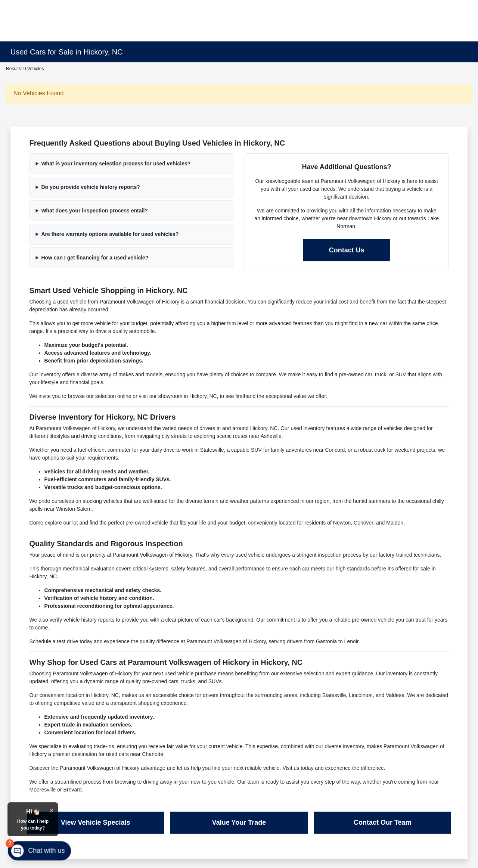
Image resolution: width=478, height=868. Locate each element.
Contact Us (347, 250)
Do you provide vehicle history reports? (91, 187)
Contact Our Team (383, 822)
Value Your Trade (239, 822)
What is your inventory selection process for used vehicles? (116, 164)
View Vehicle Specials (96, 822)
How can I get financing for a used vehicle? (95, 258)
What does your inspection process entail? (94, 211)
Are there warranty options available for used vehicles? (110, 234)
